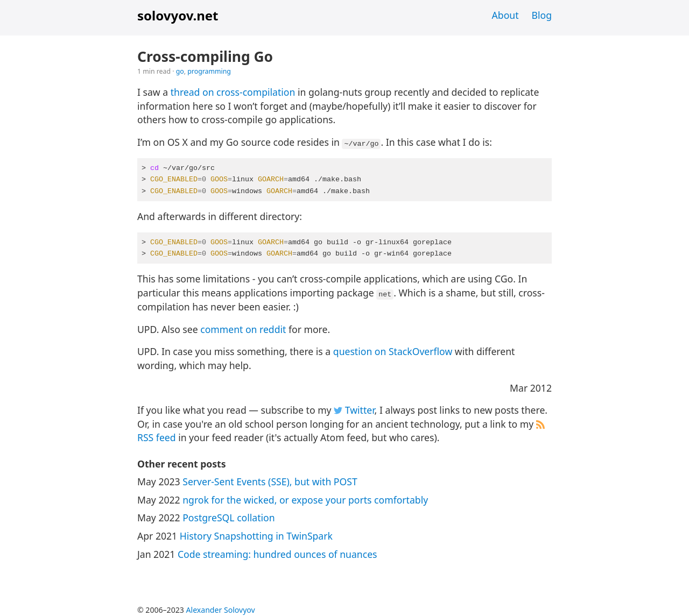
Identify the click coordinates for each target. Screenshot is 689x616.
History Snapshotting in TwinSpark (256, 536)
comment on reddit (243, 329)
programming (209, 71)
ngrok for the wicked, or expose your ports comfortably (305, 500)
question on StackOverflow (393, 351)
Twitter (354, 410)
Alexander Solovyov (221, 610)
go (180, 71)
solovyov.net (178, 15)
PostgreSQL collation (229, 518)
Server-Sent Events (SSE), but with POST (270, 482)
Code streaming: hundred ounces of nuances (277, 554)
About (505, 15)
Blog (542, 15)
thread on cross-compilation (233, 92)
